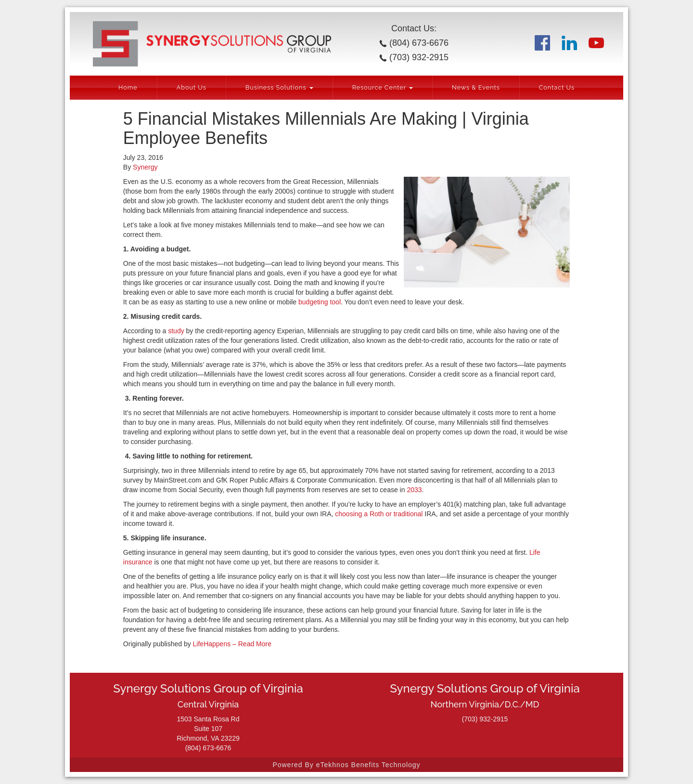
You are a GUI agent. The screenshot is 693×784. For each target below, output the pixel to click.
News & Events (476, 87)
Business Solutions (279, 87)
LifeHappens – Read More (232, 644)
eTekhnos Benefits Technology (368, 765)
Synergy (145, 167)
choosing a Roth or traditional (379, 514)
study (176, 331)
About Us (192, 87)
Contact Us (557, 87)
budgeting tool (320, 302)
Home (128, 87)
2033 (414, 490)
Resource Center (383, 87)
